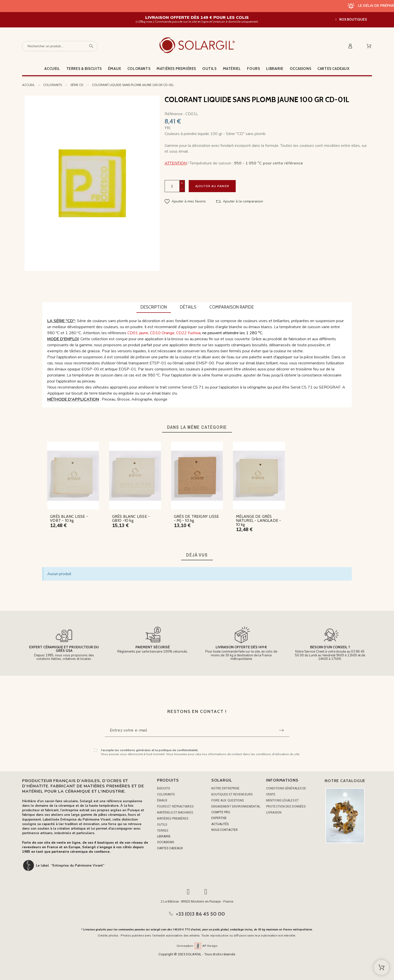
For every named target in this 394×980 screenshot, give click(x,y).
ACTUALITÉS (220, 824)
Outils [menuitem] (209, 69)
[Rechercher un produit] (60, 46)
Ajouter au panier (212, 186)
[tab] (154, 308)
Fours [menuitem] (253, 69)
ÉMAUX (162, 800)
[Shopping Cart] (381, 967)
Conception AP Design (197, 946)
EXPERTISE (219, 818)
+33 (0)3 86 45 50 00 (201, 914)
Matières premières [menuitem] (176, 69)
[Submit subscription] (281, 730)
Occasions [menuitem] (300, 69)
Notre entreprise (226, 788)
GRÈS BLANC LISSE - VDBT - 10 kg (69, 518)
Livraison (274, 813)
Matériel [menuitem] (232, 69)
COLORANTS (166, 794)
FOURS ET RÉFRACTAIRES (175, 806)
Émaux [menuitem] (115, 69)
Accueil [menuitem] (52, 69)
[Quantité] (172, 186)
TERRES (163, 831)
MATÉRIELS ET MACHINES (175, 813)
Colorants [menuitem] (139, 69)
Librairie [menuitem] (275, 69)
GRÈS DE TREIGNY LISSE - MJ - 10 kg (196, 518)
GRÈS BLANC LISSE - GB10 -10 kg (131, 518)
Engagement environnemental (236, 806)
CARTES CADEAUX (170, 848)
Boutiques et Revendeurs (232, 794)
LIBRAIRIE (164, 836)
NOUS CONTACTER (225, 830)
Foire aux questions (228, 800)
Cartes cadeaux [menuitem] (333, 69)
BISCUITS (164, 788)
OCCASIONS (165, 842)
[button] (351, 19)
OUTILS (162, 825)
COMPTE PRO (221, 812)
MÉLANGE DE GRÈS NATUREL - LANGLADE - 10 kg (259, 520)
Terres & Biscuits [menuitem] (84, 69)
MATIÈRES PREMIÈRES (173, 819)
